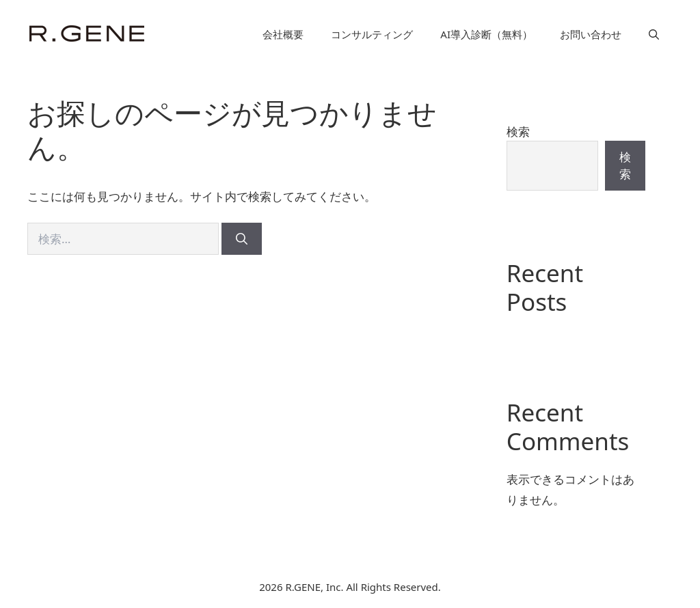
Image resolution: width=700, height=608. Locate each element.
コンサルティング (372, 34)
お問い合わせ (591, 34)
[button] (654, 34)
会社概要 (283, 34)
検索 (518, 132)
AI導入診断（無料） (486, 34)
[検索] (242, 239)
